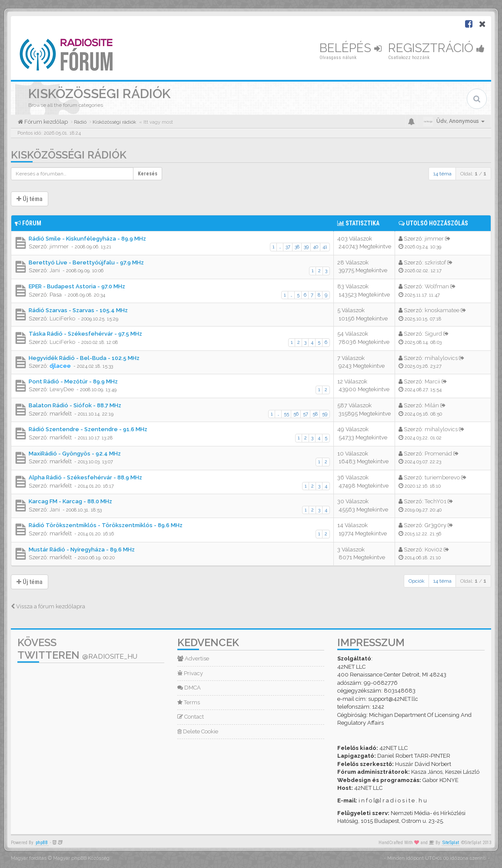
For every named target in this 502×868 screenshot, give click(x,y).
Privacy (190, 673)
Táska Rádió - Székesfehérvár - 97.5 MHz (85, 334)
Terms (189, 702)
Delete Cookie (198, 731)
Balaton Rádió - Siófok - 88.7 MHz (75, 405)
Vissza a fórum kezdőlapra (48, 606)
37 (288, 247)
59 (325, 414)
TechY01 (436, 501)
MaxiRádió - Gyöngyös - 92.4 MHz (75, 454)
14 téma (442, 174)
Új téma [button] (30, 199)
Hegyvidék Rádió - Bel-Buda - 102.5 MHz (84, 358)
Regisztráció (436, 48)
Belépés (351, 48)
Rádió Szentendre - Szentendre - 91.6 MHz (88, 429)
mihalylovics (441, 358)
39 (306, 247)
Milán (432, 405)
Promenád (438, 454)
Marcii (432, 381)
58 (315, 414)
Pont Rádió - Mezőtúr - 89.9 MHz (73, 381)
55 (286, 414)
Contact (191, 717)
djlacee (60, 366)
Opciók (417, 581)
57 (306, 414)
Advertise (193, 658)
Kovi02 (434, 550)
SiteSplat (451, 843)
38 (297, 247)
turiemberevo (442, 477)
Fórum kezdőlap (45, 122)
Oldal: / (473, 174)
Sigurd (433, 334)
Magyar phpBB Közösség (81, 858)
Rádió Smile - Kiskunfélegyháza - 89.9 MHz (87, 239)
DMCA (189, 688)
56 (296, 414)
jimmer (59, 246)
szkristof (435, 262)
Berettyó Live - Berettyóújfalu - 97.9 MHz (86, 262)
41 (325, 247)
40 (316, 247)
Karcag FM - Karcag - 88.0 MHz (70, 501)
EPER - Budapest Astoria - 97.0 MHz (77, 286)
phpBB (42, 843)
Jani (55, 270)
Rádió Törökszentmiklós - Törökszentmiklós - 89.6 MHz (106, 525)
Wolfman (437, 286)
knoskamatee (442, 310)
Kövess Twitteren (77, 649)
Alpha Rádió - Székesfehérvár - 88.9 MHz (85, 477)
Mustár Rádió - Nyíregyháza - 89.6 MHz (82, 550)
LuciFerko (62, 318)
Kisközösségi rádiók (69, 155)
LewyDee (62, 389)
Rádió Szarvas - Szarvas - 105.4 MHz (78, 310)
